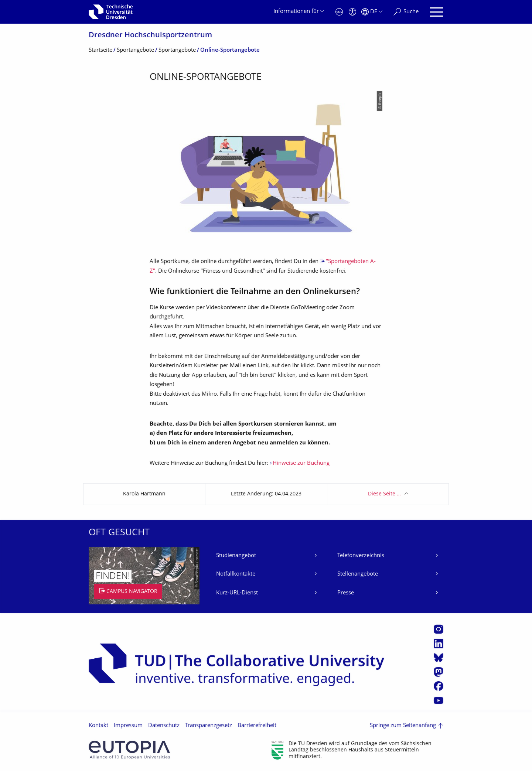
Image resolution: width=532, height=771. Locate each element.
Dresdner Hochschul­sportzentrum (150, 36)
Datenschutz (164, 726)
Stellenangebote (358, 574)
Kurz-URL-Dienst (237, 593)
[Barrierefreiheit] (352, 12)
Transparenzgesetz (209, 726)
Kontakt (98, 726)
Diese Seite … (384, 494)
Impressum (128, 726)
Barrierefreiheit (257, 726)
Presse (346, 593)
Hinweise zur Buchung (301, 463)
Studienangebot (236, 556)
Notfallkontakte (236, 574)
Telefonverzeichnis (361, 556)
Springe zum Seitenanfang (403, 726)
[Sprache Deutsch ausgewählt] (372, 12)
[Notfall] (339, 12)
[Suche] (406, 12)
